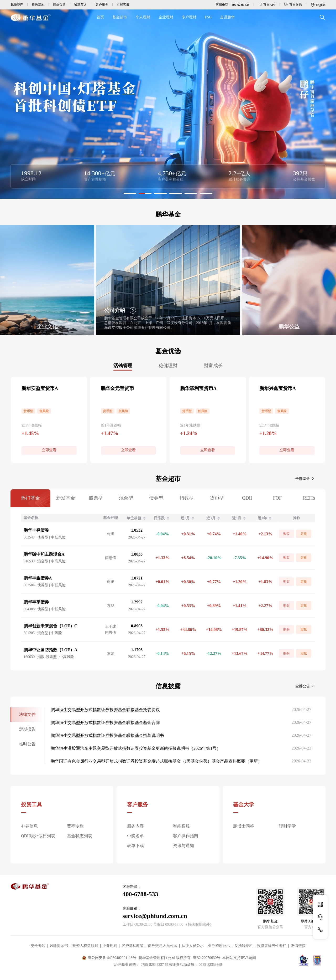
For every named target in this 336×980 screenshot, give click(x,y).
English (318, 5)
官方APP (267, 4)
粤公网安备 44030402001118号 (109, 958)
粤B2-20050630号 (206, 958)
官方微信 (293, 4)
